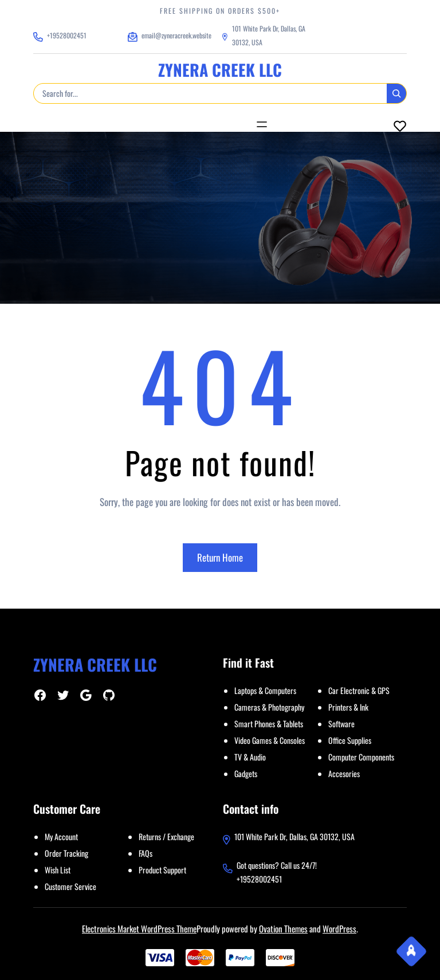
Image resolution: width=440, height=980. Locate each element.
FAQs (146, 853)
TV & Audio (250, 757)
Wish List (58, 870)
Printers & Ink (348, 707)
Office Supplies (350, 740)
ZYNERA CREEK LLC (220, 70)
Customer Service (70, 886)
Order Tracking (66, 853)
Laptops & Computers (265, 690)
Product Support (162, 870)
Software (341, 724)
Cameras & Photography (269, 707)
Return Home (220, 557)
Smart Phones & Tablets (269, 724)
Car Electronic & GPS (359, 690)
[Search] (396, 93)
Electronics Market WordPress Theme (139, 928)
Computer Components (361, 757)
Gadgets (246, 773)
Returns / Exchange (166, 836)
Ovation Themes (283, 928)
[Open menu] (262, 124)
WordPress (339, 928)
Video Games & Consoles (270, 740)
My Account (61, 836)
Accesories (344, 773)
